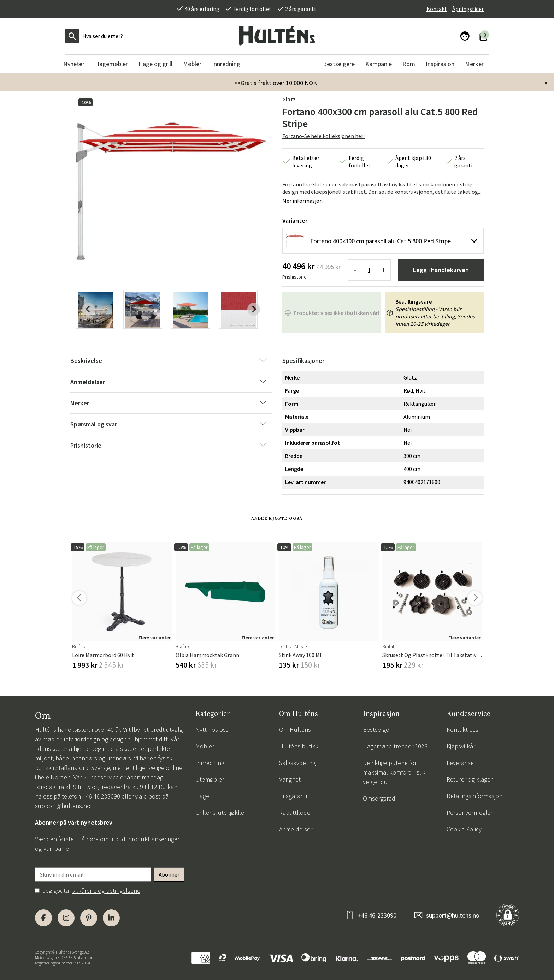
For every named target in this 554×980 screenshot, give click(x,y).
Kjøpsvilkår (461, 746)
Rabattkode (295, 812)
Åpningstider (468, 9)
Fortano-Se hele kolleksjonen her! (323, 136)
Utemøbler (210, 779)
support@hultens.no (63, 806)
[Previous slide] (88, 309)
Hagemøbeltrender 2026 (395, 746)
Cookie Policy (464, 829)
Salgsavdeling (297, 763)
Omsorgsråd (379, 798)
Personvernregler (470, 812)
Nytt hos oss (212, 730)
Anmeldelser (296, 829)
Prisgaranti (293, 796)
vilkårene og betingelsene (106, 891)
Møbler (205, 746)
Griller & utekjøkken (222, 812)
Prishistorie (294, 277)
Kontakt (437, 9)
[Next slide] (254, 309)
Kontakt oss (462, 730)
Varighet (290, 779)
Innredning (210, 763)
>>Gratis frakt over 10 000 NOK (276, 83)
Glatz (289, 99)
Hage (202, 796)
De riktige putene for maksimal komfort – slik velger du (394, 772)
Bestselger (377, 730)
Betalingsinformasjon (475, 796)
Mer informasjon (302, 201)
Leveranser (461, 763)
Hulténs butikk (299, 746)
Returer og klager (470, 779)
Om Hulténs (295, 730)
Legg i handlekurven (441, 270)
